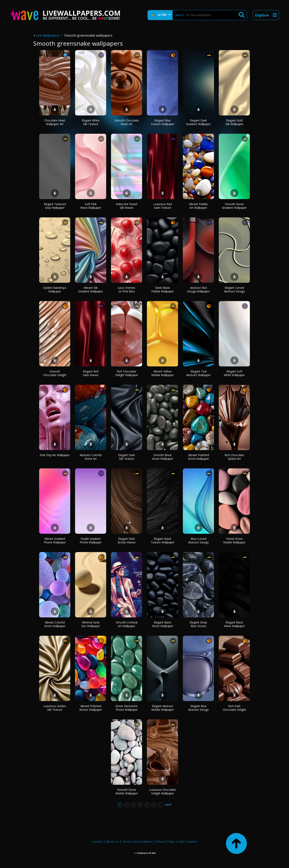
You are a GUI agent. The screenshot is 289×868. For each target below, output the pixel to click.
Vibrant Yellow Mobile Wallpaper (163, 373)
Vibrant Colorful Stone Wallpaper (55, 624)
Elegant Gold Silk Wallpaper (234, 122)
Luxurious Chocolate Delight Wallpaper (162, 791)
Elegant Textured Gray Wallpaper (55, 206)
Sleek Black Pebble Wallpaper (163, 290)
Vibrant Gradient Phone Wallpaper (55, 540)
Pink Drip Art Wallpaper (55, 455)
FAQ (181, 841)
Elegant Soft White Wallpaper (234, 373)
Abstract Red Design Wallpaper (198, 290)
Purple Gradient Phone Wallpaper (91, 540)
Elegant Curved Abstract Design (234, 290)
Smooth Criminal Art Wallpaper (127, 624)
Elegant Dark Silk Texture (127, 457)
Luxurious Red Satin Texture (163, 206)
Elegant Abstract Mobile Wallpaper (163, 708)
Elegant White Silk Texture (91, 122)
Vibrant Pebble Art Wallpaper (198, 206)
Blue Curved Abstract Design (198, 540)
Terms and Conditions (137, 841)
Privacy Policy (165, 841)
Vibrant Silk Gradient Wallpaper (91, 290)
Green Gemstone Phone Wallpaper (127, 708)
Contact (97, 841)
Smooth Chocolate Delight (55, 373)
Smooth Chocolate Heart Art (127, 122)
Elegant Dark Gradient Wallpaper (198, 122)
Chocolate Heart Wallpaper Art (55, 122)
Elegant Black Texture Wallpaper (163, 540)
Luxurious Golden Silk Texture (55, 708)
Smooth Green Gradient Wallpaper (234, 206)
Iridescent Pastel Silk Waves (127, 206)
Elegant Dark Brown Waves (127, 540)
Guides (192, 841)
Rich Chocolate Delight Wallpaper (127, 373)
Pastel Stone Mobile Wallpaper (234, 540)
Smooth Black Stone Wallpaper (163, 457)
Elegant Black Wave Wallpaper (234, 624)
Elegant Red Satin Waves (91, 373)
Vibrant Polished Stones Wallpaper (91, 708)
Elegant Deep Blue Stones (198, 624)
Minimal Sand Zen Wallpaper (91, 624)
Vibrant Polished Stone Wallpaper (198, 457)
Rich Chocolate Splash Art (234, 457)
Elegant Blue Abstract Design (198, 708)
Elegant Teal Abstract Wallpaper (198, 373)
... (161, 805)
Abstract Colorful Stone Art (91, 457)
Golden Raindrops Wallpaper (55, 290)
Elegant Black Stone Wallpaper (163, 624)
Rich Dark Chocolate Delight (234, 708)
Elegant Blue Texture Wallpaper (163, 122)
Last (168, 805)
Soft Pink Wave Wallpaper (91, 206)
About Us (112, 841)
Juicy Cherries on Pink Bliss (127, 290)
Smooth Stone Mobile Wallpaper (127, 791)
